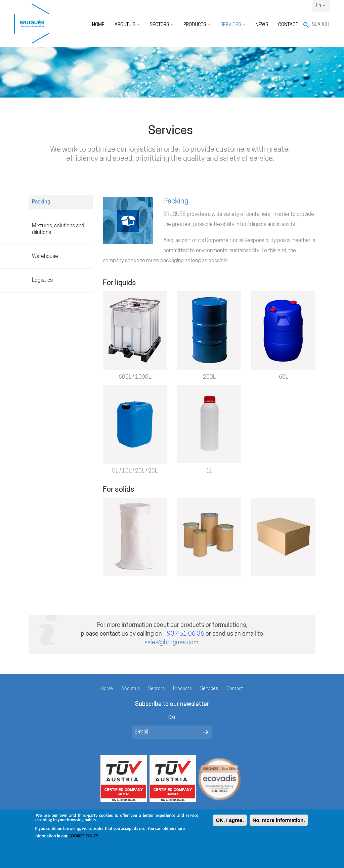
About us (127, 25)
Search (321, 25)
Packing (41, 202)
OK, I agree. (230, 825)
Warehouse (45, 257)
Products (197, 25)
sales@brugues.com (171, 643)
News (262, 25)
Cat (172, 718)
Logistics (42, 280)
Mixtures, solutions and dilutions (58, 229)
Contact (288, 25)
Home (98, 25)
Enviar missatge (206, 732)
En (321, 6)
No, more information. (279, 825)
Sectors (162, 25)
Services (233, 25)
